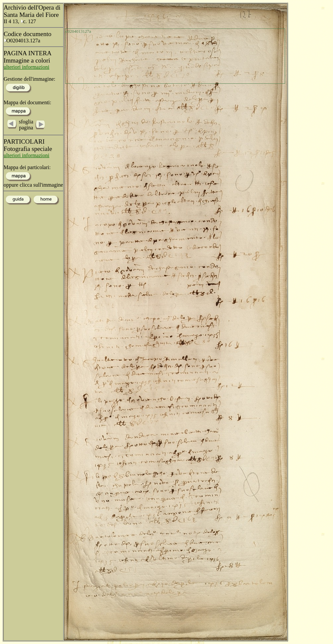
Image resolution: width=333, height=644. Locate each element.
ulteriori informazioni (26, 67)
